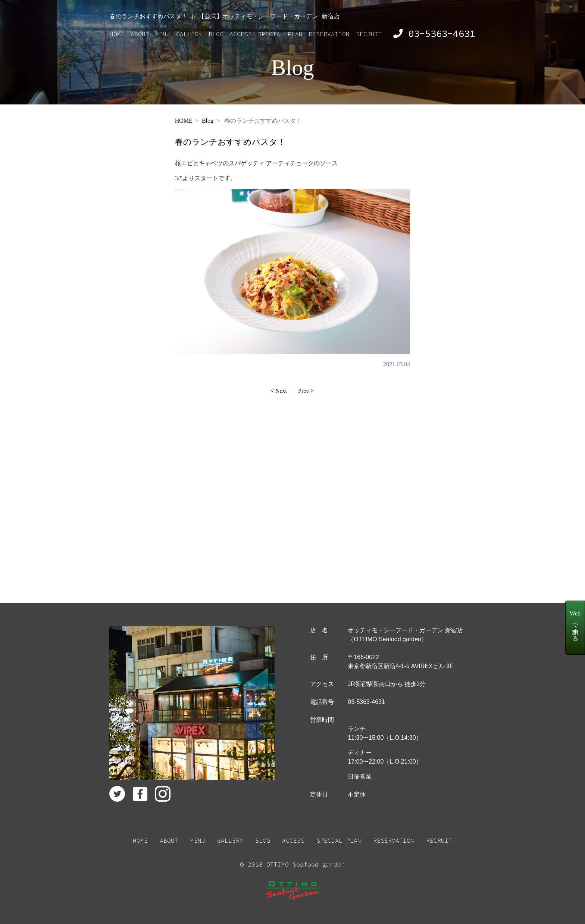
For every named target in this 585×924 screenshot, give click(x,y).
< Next (279, 391)
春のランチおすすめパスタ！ (230, 142)
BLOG (216, 34)
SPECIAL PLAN (280, 34)
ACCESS (241, 34)
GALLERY (189, 34)
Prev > (306, 391)
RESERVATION (329, 34)
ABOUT (140, 34)
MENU (163, 34)
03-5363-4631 (434, 34)
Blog (208, 121)
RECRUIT (369, 34)
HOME (117, 34)
